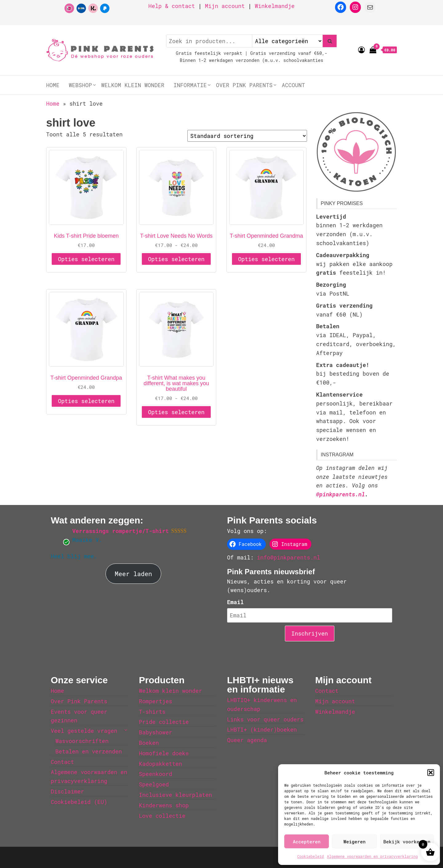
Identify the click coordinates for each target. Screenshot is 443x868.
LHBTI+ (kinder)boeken (262, 729)
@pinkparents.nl (341, 494)
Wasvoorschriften (82, 741)
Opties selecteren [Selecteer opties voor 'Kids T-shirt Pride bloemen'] (86, 259)
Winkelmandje (275, 6)
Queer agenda (247, 740)
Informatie (190, 85)
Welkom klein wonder (133, 85)
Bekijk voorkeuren (407, 842)
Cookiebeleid (310, 856)
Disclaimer (67, 791)
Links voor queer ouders (265, 719)
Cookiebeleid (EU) (79, 802)
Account (293, 85)
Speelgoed (154, 784)
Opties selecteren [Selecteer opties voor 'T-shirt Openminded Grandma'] (266, 259)
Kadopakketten (161, 764)
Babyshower (156, 732)
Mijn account (225, 6)
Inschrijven (310, 633)
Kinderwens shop (164, 805)
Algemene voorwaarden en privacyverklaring (372, 856)
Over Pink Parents (244, 85)
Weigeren (354, 842)
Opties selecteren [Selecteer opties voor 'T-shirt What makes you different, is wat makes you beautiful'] (176, 412)
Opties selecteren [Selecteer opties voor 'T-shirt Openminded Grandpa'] (86, 401)
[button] (431, 773)
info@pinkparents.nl (288, 557)
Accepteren (307, 842)
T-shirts (152, 712)
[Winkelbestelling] (247, 136)
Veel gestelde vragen (84, 731)
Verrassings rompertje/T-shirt (120, 531)
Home (53, 85)
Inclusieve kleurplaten (176, 795)
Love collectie (162, 816)
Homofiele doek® (164, 753)
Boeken (149, 743)
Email (235, 602)
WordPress (208, 857)
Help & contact (172, 6)
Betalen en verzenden (89, 751)
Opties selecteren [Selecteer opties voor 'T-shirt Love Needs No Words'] (176, 259)
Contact (62, 762)
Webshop (80, 85)
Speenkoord (156, 774)
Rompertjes (156, 701)
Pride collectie (164, 722)
